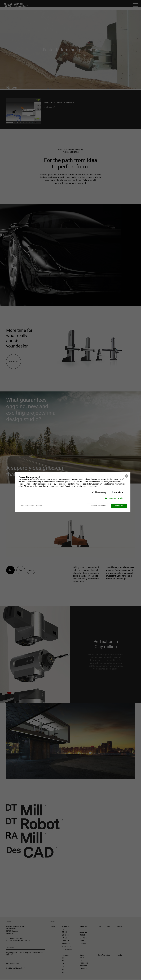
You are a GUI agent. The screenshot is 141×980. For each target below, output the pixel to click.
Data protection (27, 506)
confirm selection (98, 506)
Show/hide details (115, 498)
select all (119, 506)
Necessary (101, 492)
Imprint (39, 506)
